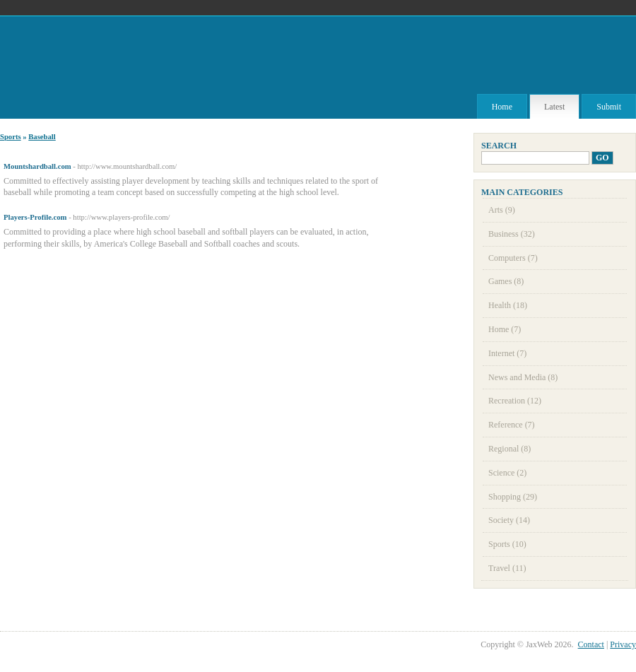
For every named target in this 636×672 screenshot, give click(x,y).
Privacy (623, 644)
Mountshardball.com (37, 166)
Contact (591, 644)
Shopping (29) (513, 497)
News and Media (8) (523, 377)
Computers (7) (513, 258)
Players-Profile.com (35, 217)
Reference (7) (512, 425)
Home (502, 107)
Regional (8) (510, 449)
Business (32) (512, 234)
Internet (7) (507, 353)
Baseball (42, 137)
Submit (609, 107)
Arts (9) (502, 210)
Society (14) (509, 520)
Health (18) (508, 305)
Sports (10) (507, 544)
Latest (554, 107)
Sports (11, 137)
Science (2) (507, 473)
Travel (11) (507, 568)
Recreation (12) (515, 401)
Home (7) (505, 329)
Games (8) (506, 281)
